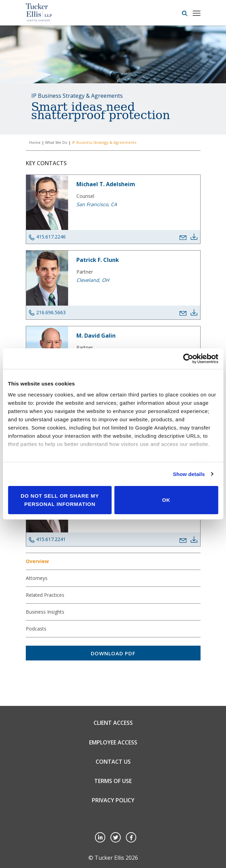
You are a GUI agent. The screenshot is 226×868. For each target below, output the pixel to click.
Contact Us (113, 762)
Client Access (113, 723)
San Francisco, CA (97, 204)
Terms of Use (113, 781)
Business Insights (45, 612)
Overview (37, 561)
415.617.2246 (47, 237)
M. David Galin (96, 336)
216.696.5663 (47, 313)
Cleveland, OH (93, 280)
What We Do (56, 142)
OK (166, 500)
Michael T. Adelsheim (106, 184)
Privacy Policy (113, 800)
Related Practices (45, 595)
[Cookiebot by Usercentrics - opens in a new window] (188, 359)
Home (35, 142)
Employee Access (113, 742)
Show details (189, 474)
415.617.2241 (47, 539)
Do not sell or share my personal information (60, 500)
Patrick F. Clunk (98, 260)
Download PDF (113, 653)
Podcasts (36, 629)
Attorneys (37, 578)
